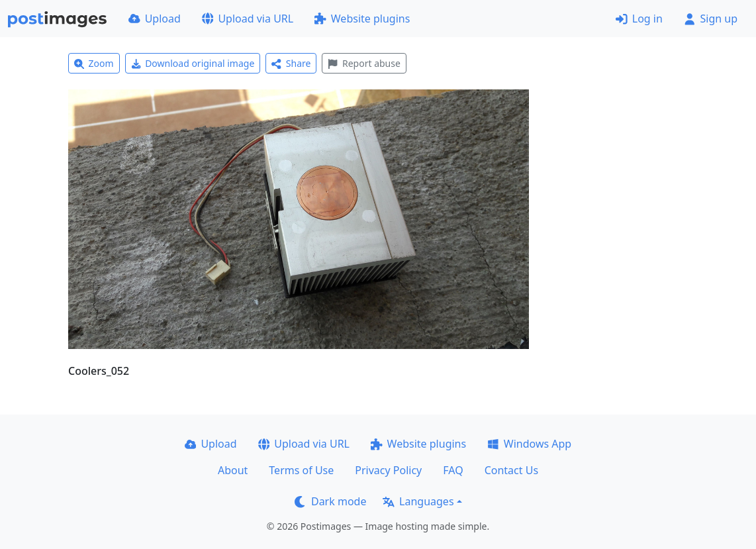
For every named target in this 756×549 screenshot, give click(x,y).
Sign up (711, 19)
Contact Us (511, 470)
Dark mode (330, 501)
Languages (418, 501)
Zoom (94, 63)
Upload (155, 19)
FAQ (453, 470)
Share (291, 63)
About (233, 470)
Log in (639, 19)
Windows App (529, 444)
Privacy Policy (388, 470)
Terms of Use (301, 470)
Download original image (193, 63)
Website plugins (362, 19)
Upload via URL (248, 19)
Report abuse (364, 63)
